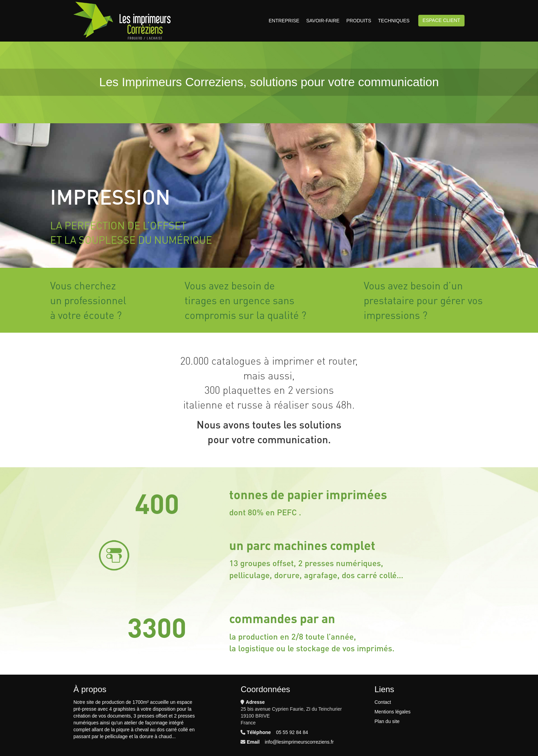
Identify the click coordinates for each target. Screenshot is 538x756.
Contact (383, 702)
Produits (359, 21)
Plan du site (387, 721)
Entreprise (284, 21)
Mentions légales (392, 712)
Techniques (394, 21)
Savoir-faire (323, 21)
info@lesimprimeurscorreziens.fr (299, 742)
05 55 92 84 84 (292, 732)
